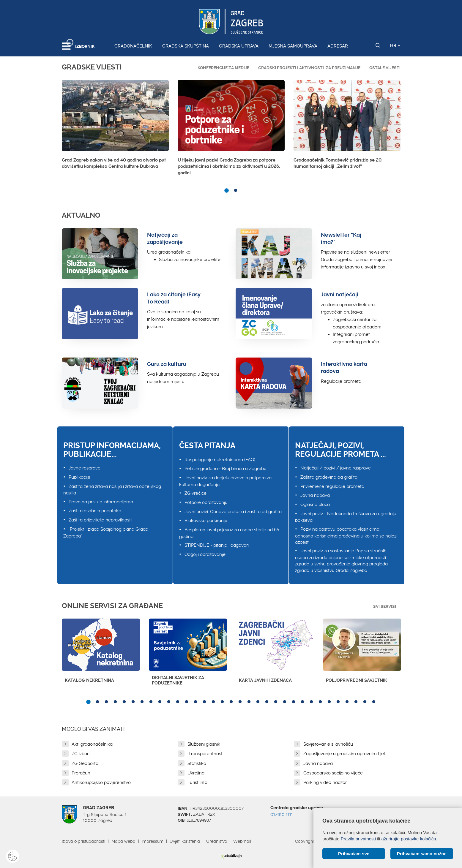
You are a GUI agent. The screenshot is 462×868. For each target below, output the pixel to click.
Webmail (242, 841)
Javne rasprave (85, 468)
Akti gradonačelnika (92, 744)
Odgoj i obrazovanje (205, 554)
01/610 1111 (282, 815)
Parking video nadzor (325, 782)
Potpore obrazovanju (206, 502)
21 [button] (267, 702)
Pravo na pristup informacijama (101, 502)
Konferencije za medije (223, 68)
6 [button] (133, 702)
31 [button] (356, 702)
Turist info (197, 782)
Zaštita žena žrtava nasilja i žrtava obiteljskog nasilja (112, 490)
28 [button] (329, 702)
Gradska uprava (239, 46)
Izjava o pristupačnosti (83, 841)
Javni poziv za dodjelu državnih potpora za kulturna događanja (225, 481)
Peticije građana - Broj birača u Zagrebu (226, 469)
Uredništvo (217, 841)
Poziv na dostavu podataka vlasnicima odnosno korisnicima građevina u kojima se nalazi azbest (346, 536)
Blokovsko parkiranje (206, 521)
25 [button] (302, 702)
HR (395, 45)
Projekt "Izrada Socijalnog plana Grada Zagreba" (106, 533)
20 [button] (258, 702)
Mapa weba (123, 841)
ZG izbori (81, 754)
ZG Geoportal (85, 763)
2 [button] (236, 191)
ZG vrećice (195, 493)
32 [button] (365, 702)
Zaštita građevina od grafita (329, 477)
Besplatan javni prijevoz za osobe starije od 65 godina (229, 533)
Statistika (197, 763)
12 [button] (187, 702)
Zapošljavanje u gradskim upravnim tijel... (345, 754)
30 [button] (347, 702)
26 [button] (311, 702)
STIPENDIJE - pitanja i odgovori (217, 545)
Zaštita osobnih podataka (95, 511)
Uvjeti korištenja (185, 841)
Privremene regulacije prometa (332, 486)
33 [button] (374, 702)
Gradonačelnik (133, 46)
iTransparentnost (205, 754)
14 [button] (204, 702)
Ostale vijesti (385, 68)
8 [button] (151, 702)
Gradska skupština (186, 46)
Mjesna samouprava (293, 46)
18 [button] (240, 702)
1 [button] (227, 191)
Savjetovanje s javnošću (328, 744)
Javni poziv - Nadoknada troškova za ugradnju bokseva (346, 517)
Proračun (81, 773)
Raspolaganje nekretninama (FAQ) (220, 460)
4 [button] (115, 702)
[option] (115, 126)
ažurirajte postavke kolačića (409, 839)
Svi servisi (385, 606)
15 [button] (213, 702)
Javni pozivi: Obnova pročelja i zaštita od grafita (233, 512)
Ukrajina (196, 773)
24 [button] (294, 702)
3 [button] (106, 702)
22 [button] (276, 702)
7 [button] (142, 702)
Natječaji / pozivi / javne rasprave (336, 468)
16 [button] (222, 702)
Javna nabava (315, 495)
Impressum (153, 841)
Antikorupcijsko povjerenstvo (101, 782)
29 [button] (338, 702)
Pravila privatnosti (358, 839)
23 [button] (285, 702)
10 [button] (169, 702)
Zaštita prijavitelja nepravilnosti (100, 520)
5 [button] (124, 702)
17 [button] (231, 702)
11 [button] (178, 702)
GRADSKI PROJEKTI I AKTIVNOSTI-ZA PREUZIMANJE (309, 68)
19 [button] (249, 702)
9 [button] (160, 702)
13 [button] (195, 702)
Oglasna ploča (315, 505)
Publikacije (79, 477)
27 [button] (320, 702)
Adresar (338, 46)
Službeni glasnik (204, 744)
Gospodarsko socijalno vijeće (333, 773)
